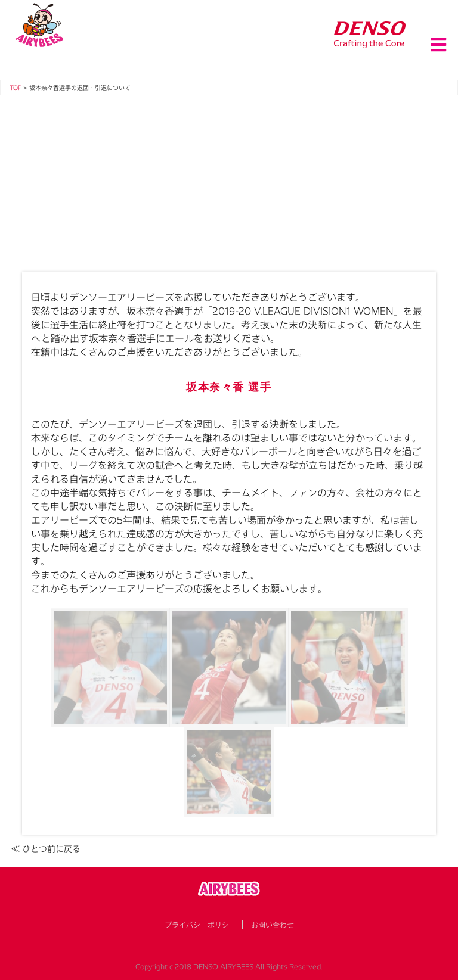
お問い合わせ (273, 925)
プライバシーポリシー (200, 925)
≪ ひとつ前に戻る (46, 849)
